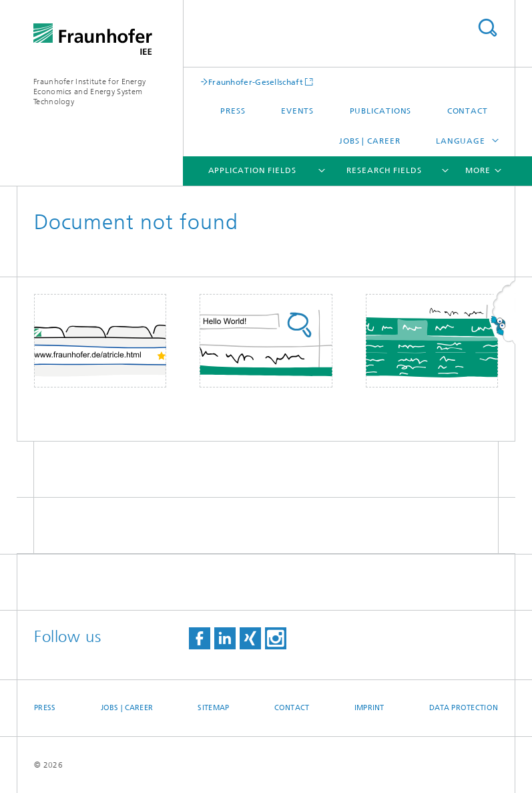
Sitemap (213, 708)
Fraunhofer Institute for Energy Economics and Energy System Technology (89, 92)
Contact (468, 111)
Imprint (369, 708)
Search (487, 28)
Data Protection (464, 708)
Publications (381, 111)
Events (297, 111)
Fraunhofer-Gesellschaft (256, 82)
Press (233, 111)
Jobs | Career (370, 141)
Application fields (252, 170)
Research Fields (384, 170)
